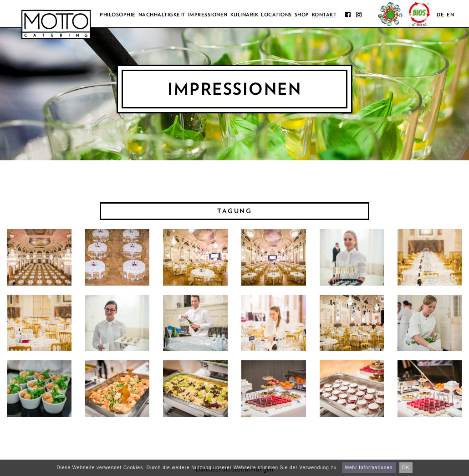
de (440, 15)
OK (406, 468)
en (450, 15)
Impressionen (208, 15)
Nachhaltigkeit (162, 15)
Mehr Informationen (369, 468)
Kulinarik (245, 15)
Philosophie (118, 15)
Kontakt (324, 15)
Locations (276, 15)
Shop (302, 15)
